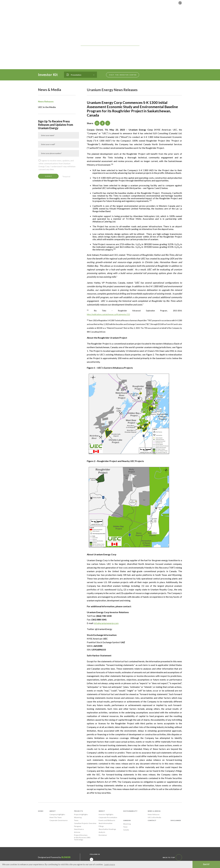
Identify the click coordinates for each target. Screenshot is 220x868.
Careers (159, 14)
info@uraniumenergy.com (106, 623)
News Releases (46, 101)
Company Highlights (57, 814)
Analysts (102, 832)
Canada (126, 830)
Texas (76, 820)
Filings (101, 826)
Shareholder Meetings (107, 829)
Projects (101, 14)
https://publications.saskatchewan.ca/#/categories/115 (108, 314)
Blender (66, 857)
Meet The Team (56, 817)
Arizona (77, 832)
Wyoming (78, 817)
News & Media (145, 14)
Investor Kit (48, 75)
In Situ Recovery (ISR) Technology (82, 839)
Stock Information (106, 823)
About (89, 14)
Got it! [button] (206, 864)
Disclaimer (103, 835)
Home (41, 811)
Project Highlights (81, 814)
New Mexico (79, 829)
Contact (171, 14)
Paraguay (78, 826)
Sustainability (127, 14)
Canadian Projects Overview (85, 823)
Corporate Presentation (108, 817)
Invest (112, 14)
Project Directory (81, 835)
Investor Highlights (106, 814)
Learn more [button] (110, 864)
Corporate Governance (59, 820)
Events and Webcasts (107, 820)
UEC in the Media (47, 107)
